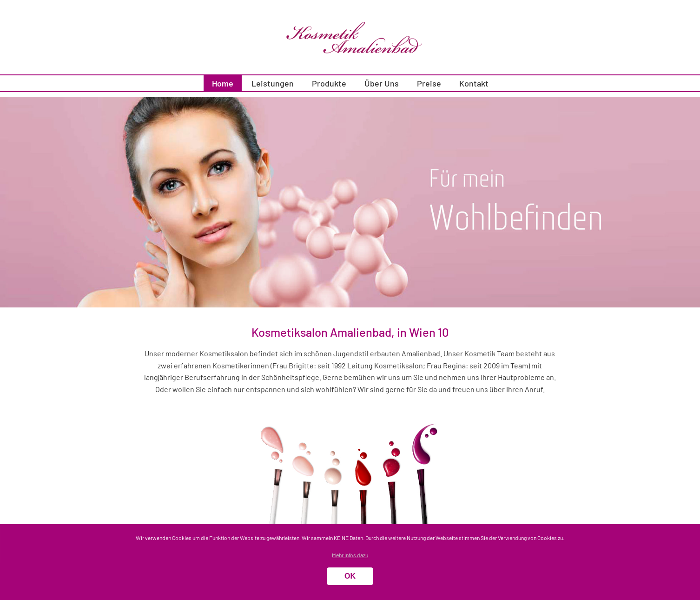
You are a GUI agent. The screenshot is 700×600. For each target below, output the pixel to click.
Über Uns (382, 83)
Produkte (329, 83)
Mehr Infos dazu (350, 555)
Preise (429, 83)
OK (350, 576)
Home (223, 83)
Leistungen (273, 83)
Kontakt (474, 83)
